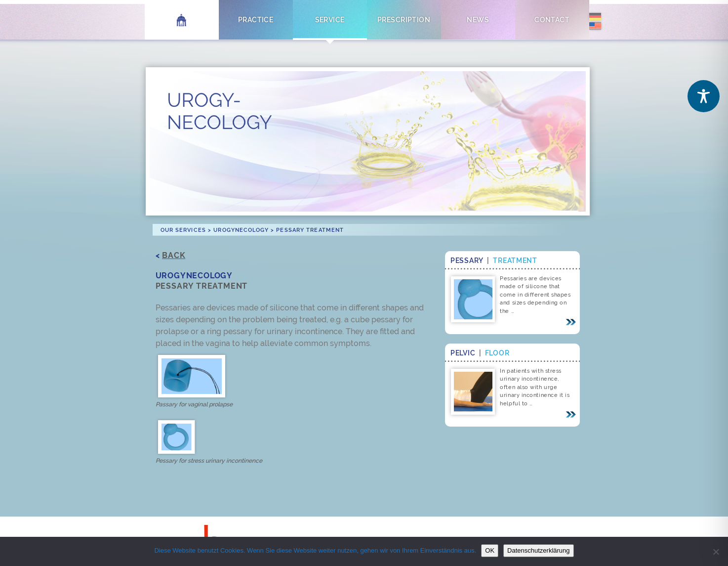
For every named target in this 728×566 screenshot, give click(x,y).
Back (174, 255)
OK (490, 550)
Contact (552, 20)
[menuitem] (595, 18)
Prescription (404, 20)
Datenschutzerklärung (538, 550)
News (478, 20)
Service (330, 20)
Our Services (183, 230)
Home (182, 20)
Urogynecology (241, 230)
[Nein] (716, 552)
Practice (256, 20)
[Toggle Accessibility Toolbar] (704, 96)
